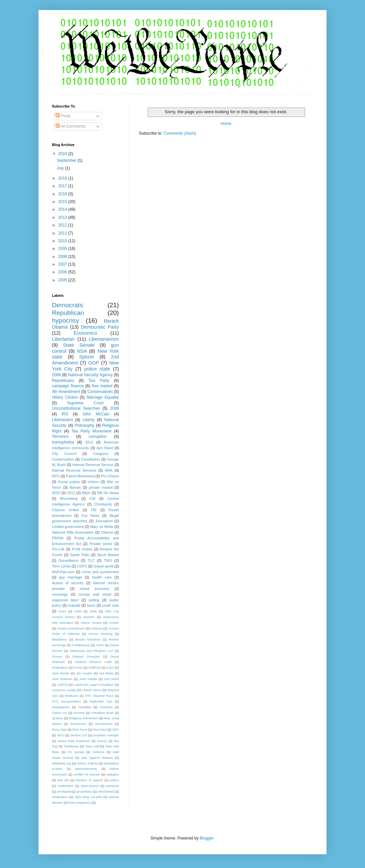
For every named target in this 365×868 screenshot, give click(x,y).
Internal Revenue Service (93, 465)
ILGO (110, 667)
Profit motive (82, 549)
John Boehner (62, 679)
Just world (111, 679)
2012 (63, 225)
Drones (57, 656)
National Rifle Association (73, 532)
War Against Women (97, 758)
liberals (75, 487)
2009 (63, 249)
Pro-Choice (110, 476)
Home (226, 124)
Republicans (63, 381)
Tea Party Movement (91, 431)
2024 (63, 154)
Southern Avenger (106, 735)
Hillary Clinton (65, 397)
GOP (93, 363)
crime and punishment (100, 572)
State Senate (79, 345)
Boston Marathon (88, 639)
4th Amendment (66, 392)
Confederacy (81, 645)
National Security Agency (90, 375)
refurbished (106, 791)
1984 (78, 611)
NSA (82, 351)
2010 (63, 241)
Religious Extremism (84, 718)
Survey (102, 741)
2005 (63, 280)
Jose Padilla (88, 679)
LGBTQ (62, 685)
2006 (63, 272)
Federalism (60, 667)
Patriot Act (59, 713)
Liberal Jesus (92, 690)
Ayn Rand (105, 448)
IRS (65, 414)
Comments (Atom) (180, 133)
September (67, 160)
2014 (63, 209)
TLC (91, 560)
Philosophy (85, 425)
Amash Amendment (71, 628)
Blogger (206, 838)
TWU (108, 560)
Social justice (69, 482)
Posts (63, 116)
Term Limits (61, 566)
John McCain (96, 414)
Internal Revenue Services (74, 470)
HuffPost (95, 667)
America (97, 628)
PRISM (58, 538)
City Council (64, 454)
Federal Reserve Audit (93, 662)
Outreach (106, 707)
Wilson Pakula (87, 763)
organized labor (65, 600)
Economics (85, 333)
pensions (113, 786)
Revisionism (104, 724)
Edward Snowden (86, 656)
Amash (114, 623)
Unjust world (103, 566)
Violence (99, 752)
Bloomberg (69, 498)
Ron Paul (100, 729)
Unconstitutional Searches (76, 408)
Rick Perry (80, 729)
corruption (98, 437)
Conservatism (63, 459)
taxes (91, 605)
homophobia (63, 442)
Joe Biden (106, 673)
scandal (74, 605)
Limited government (68, 527)
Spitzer (87, 357)
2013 (63, 217)
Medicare (71, 696)
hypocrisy (65, 320)
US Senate (76, 752)
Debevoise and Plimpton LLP (91, 651)
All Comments (70, 126)
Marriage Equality (103, 397)
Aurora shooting (100, 634)
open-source (90, 786)
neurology (60, 594)
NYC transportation (66, 701)
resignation (60, 797)
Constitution (90, 459)
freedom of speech (89, 780)
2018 (63, 178)
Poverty (79, 713)
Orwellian (85, 707)
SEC (116, 729)
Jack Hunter (61, 673)
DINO (100, 645)
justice (114, 780)
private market (101, 487)
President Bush (103, 713)
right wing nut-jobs (88, 797)
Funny (78, 667)
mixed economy (94, 589)
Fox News (90, 516)
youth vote (111, 605)
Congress (100, 454)
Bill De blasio (108, 493)
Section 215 (79, 735)
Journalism (104, 521)
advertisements (86, 769)
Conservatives (100, 392)
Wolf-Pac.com (63, 572)
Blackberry (59, 639)
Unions (93, 482)
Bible (86, 493)
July (61, 168)
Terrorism (60, 437)
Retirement (78, 724)
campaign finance (68, 386)
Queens (58, 718)
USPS (82, 566)
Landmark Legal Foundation (94, 685)
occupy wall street (95, 594)
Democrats (67, 305)
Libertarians (62, 420)
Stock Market (108, 555)
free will (63, 780)
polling (94, 600)
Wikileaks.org (61, 763)
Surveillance (68, 560)
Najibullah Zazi (101, 701)
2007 (63, 264)
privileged (64, 791)
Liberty (88, 420)
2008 (63, 257)
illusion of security (68, 583)
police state (97, 369)
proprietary (84, 791)
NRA (109, 470)
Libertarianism (104, 339)
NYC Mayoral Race (99, 696)
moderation (66, 786)
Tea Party (99, 381)
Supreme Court (86, 403)
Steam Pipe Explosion (74, 741)
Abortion (89, 617)
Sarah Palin (80, 555)
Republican (68, 313)
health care (102, 577)
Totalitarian (71, 746)
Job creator (84, 673)
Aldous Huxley (91, 623)
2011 (63, 233)
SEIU (61, 735)
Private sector (101, 544)
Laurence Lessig (64, 690)
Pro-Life (58, 549)
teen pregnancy (80, 803)
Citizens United (65, 510)
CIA (92, 498)
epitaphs (113, 774)
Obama (107, 532)
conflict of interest (87, 774)
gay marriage (71, 577)
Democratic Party (100, 327)
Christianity (103, 504)
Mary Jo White (102, 527)
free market (102, 386)
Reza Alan (59, 729)
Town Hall (92, 746)
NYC (56, 476)
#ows (62, 611)
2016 (63, 194)
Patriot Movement (80, 476)
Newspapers (61, 707)
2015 (63, 202)
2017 (63, 186)
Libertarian (63, 339)
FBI (94, 510)
